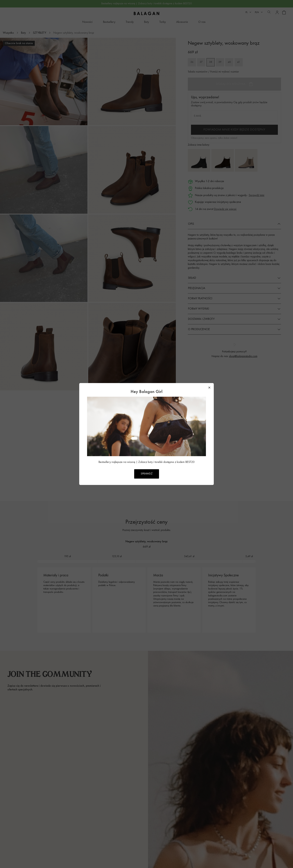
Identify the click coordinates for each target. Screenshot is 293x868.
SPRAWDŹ (147, 474)
